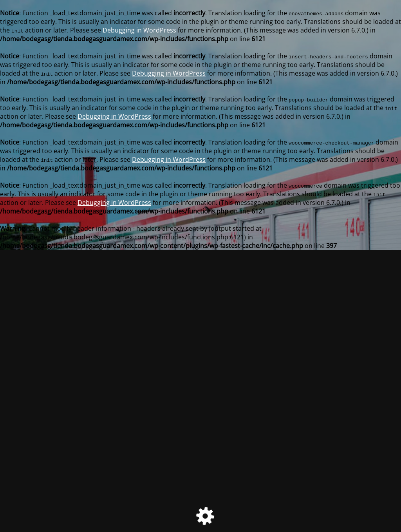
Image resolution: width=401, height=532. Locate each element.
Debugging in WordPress (139, 30)
